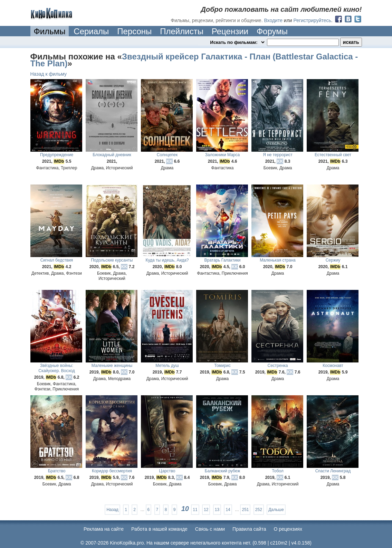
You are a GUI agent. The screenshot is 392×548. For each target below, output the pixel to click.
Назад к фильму (49, 74)
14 (228, 510)
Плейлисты (182, 31)
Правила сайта (249, 529)
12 (206, 510)
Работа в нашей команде (159, 529)
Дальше (276, 510)
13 (217, 510)
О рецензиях (288, 529)
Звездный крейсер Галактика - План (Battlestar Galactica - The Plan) (194, 60)
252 (259, 510)
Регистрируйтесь (312, 20)
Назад (112, 510)
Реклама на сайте (104, 529)
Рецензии (230, 31)
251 (245, 510)
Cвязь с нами (210, 529)
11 (195, 510)
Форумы (272, 31)
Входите (273, 20)
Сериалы (91, 31)
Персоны (134, 31)
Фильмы (50, 31)
